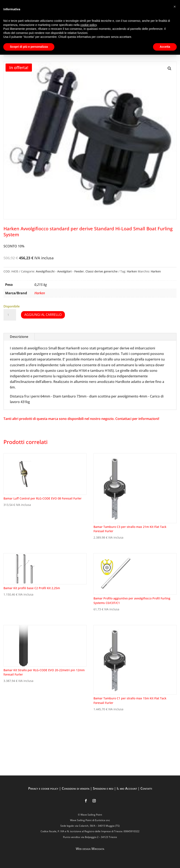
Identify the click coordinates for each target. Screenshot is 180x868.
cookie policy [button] (88, 25)
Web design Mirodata (90, 849)
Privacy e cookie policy (43, 788)
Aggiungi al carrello (43, 315)
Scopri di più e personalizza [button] (29, 47)
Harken (132, 271)
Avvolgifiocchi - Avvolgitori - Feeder (60, 271)
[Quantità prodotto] (10, 315)
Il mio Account (127, 788)
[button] (169, 68)
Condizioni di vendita (76, 788)
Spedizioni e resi (103, 788)
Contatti (146, 788)
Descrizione (19, 337)
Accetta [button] (165, 47)
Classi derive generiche (102, 271)
